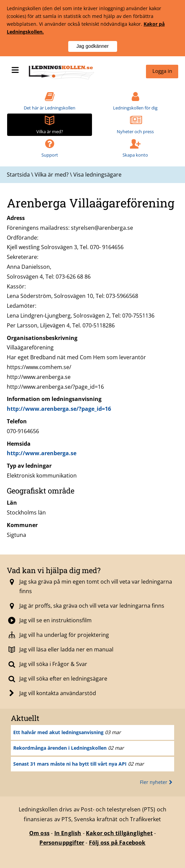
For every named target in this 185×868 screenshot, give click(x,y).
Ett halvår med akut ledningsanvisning (58, 732)
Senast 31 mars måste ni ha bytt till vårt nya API (70, 764)
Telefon (17, 421)
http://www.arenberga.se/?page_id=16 (59, 409)
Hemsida (19, 444)
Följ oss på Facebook (117, 843)
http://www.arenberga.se (42, 453)
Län (12, 503)
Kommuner (22, 525)
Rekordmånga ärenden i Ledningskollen (60, 748)
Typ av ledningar (29, 466)
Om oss (39, 833)
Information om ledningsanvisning (54, 399)
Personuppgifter (62, 843)
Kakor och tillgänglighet (119, 833)
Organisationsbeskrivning (42, 338)
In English (68, 833)
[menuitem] (162, 72)
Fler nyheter (157, 782)
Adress (16, 218)
